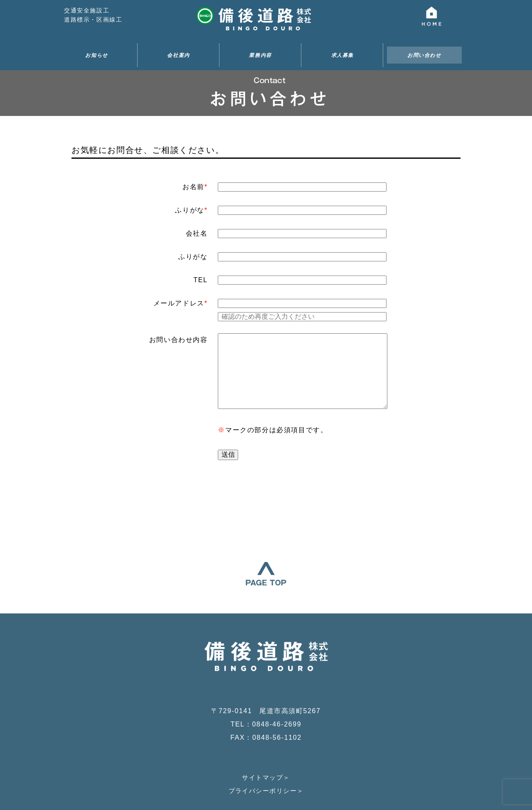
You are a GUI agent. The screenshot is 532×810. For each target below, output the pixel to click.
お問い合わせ (424, 55)
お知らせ (96, 55)
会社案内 (178, 55)
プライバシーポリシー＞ (266, 743)
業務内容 (260, 55)
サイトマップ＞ (266, 730)
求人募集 (342, 55)
